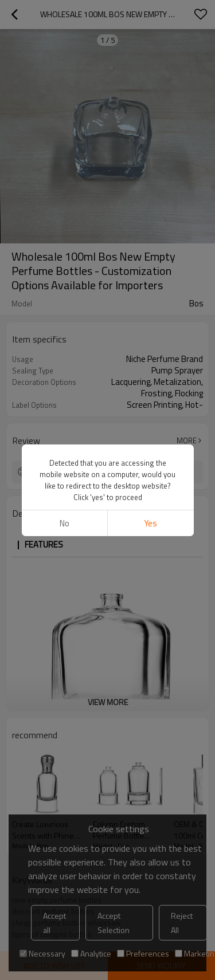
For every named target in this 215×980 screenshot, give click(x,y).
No (64, 523)
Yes (150, 523)
